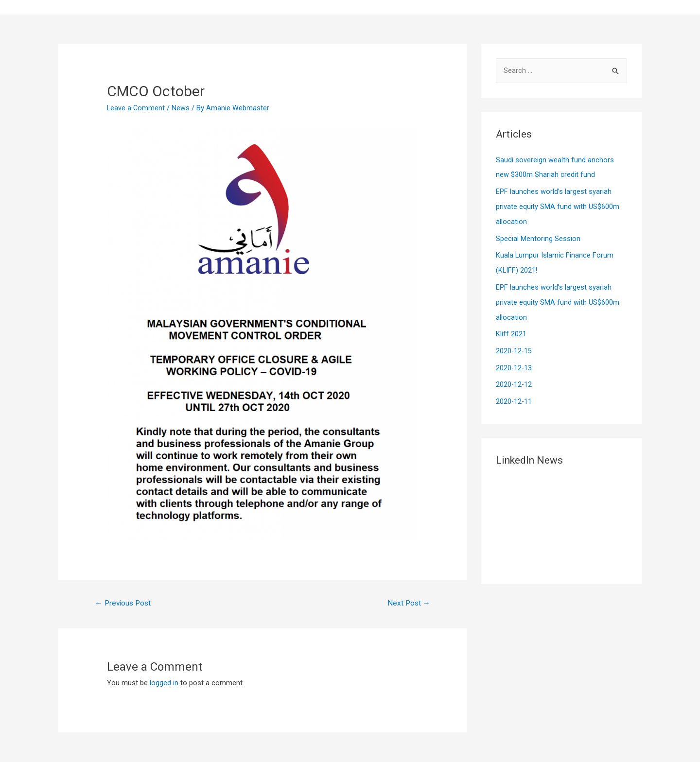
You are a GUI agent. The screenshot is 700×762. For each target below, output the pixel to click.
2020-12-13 (514, 363)
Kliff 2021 (511, 329)
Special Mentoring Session (538, 237)
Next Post (408, 603)
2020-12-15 (514, 346)
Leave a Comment (136, 108)
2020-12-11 (514, 395)
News (182, 108)
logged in (164, 684)
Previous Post (125, 603)
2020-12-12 (514, 379)
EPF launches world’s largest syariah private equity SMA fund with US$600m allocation (558, 206)
